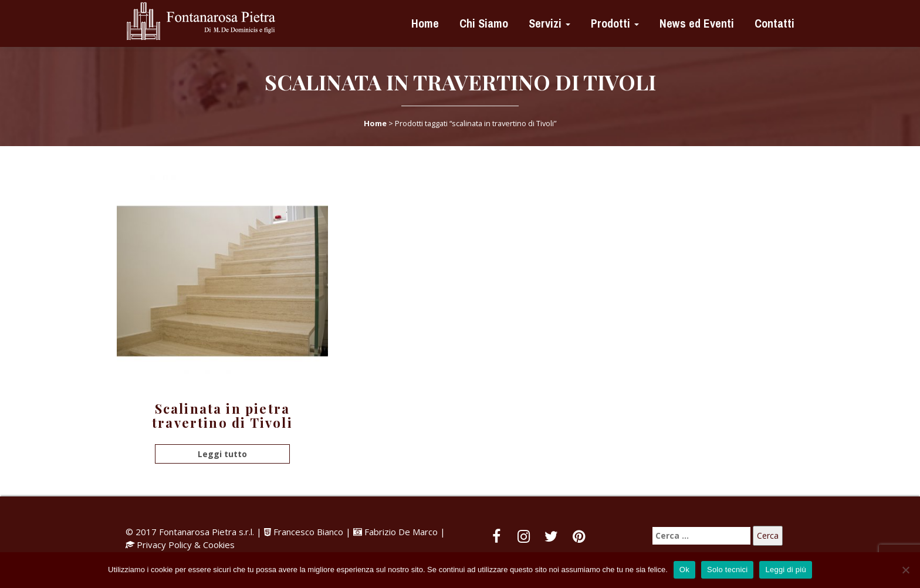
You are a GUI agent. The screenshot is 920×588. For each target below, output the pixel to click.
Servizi (548, 23)
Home (424, 23)
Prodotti (613, 23)
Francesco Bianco (305, 532)
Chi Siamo (482, 23)
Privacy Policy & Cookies (186, 545)
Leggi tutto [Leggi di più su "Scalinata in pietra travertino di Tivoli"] (222, 454)
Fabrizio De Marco (401, 532)
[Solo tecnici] (905, 570)
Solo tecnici (727, 570)
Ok (684, 570)
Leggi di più (786, 570)
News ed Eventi (695, 23)
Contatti (773, 23)
